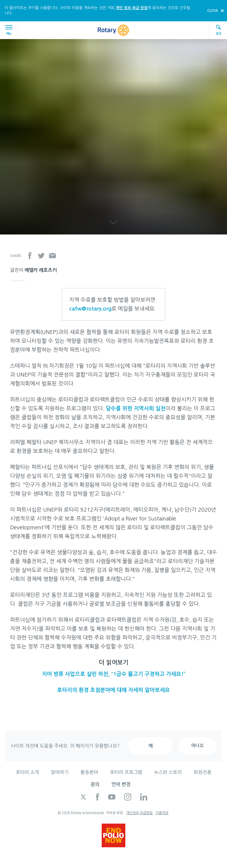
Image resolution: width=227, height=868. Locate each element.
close (213, 11)
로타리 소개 (27, 772)
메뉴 (10, 30)
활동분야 (89, 772)
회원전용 (202, 772)
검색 (218, 30)
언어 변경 (121, 784)
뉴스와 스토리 (168, 772)
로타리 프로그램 (126, 772)
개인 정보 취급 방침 (132, 8)
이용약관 (162, 813)
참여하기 (60, 772)
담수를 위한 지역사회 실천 (136, 409)
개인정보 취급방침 (139, 813)
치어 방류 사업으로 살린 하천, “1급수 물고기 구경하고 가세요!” (114, 674)
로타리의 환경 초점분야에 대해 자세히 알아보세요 (113, 690)
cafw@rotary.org (90, 309)
